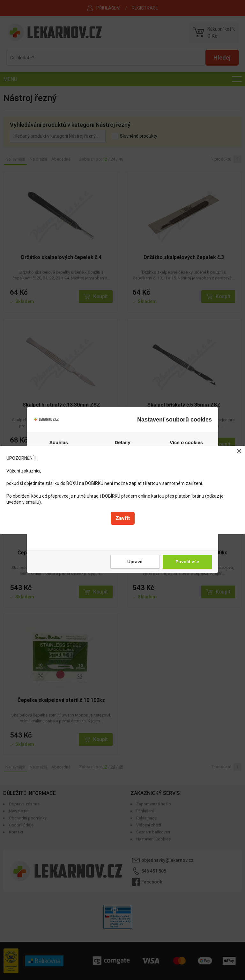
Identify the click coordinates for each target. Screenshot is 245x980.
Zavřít (123, 518)
